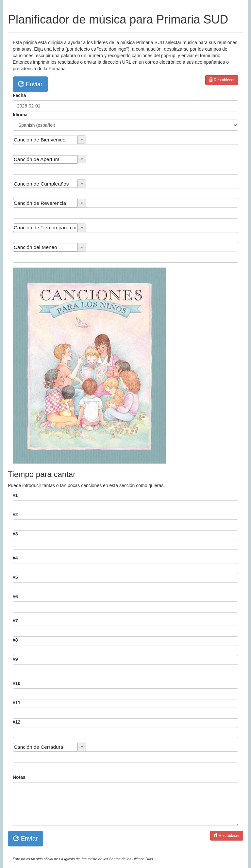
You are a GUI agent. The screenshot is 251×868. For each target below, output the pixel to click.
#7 (15, 621)
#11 (17, 703)
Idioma (20, 115)
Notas (19, 777)
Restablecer (222, 80)
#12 (17, 722)
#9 (15, 659)
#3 (15, 534)
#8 (15, 640)
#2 (15, 515)
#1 (15, 495)
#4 (15, 558)
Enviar (30, 84)
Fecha (19, 95)
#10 (17, 683)
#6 (15, 597)
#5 (15, 577)
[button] (82, 139)
